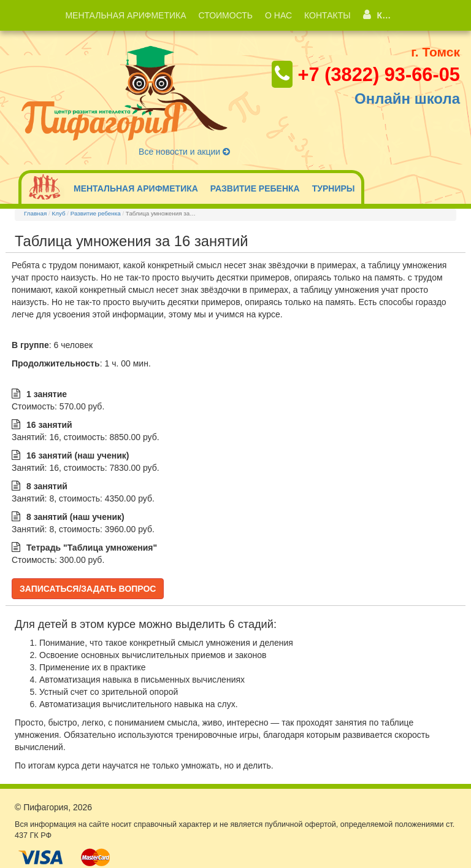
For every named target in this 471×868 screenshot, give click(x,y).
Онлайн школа (407, 99)
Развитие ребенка (96, 213)
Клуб (58, 213)
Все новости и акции (184, 152)
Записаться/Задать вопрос (88, 589)
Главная (35, 213)
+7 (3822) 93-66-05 (379, 75)
